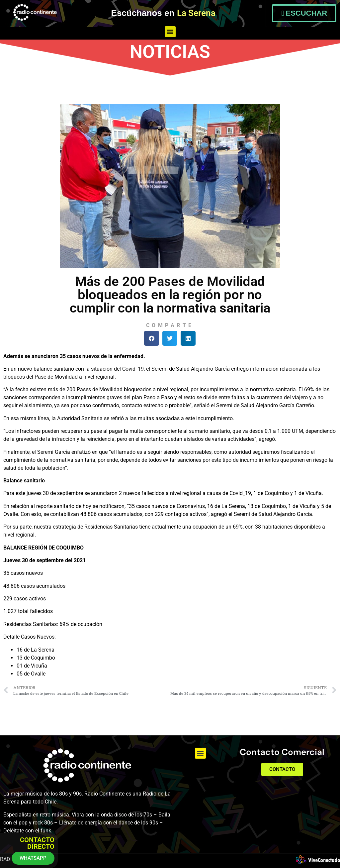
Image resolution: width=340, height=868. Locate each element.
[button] (170, 32)
